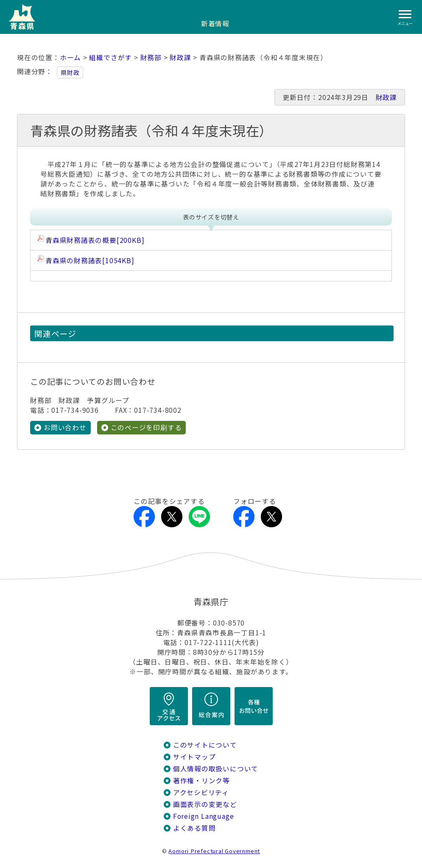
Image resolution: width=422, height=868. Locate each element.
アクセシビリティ (201, 792)
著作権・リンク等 (201, 780)
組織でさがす (110, 57)
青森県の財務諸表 (90, 260)
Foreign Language (204, 816)
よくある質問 (194, 828)
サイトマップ (194, 757)
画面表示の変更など (205, 804)
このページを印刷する (146, 427)
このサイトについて (205, 745)
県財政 (70, 72)
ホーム (70, 57)
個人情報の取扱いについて (216, 769)
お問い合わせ (65, 427)
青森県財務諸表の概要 (95, 240)
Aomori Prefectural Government (214, 851)
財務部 (151, 57)
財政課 (180, 57)
